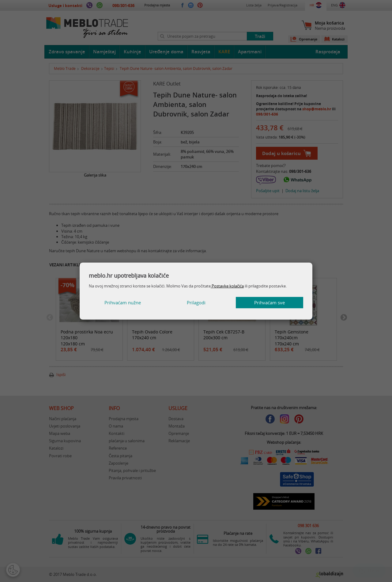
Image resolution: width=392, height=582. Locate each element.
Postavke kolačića (227, 286)
